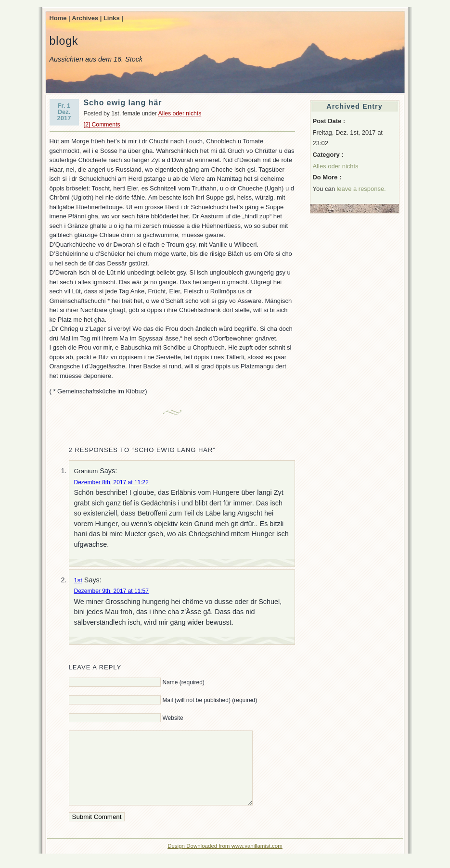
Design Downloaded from (199, 860)
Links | (113, 18)
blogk (64, 41)
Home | (60, 18)
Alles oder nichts (180, 113)
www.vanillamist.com (257, 860)
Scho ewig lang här (123, 103)
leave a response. (361, 189)
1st (78, 580)
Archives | (87, 18)
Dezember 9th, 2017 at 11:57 (111, 591)
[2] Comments (102, 125)
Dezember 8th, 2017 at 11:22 (111, 482)
